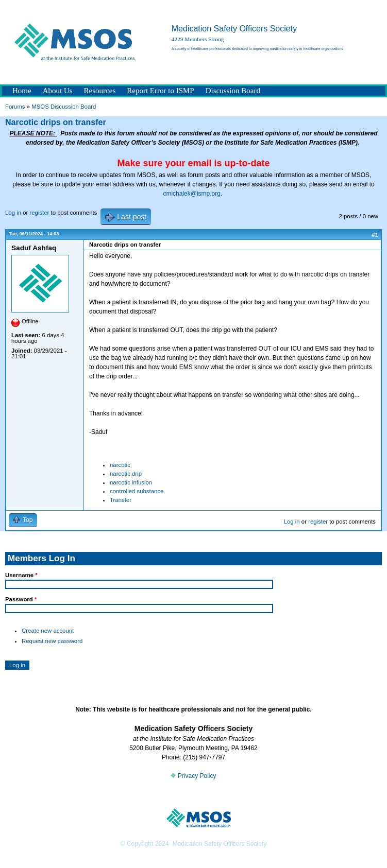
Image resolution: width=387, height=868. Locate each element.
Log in (13, 213)
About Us (58, 91)
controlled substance (137, 491)
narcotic (120, 465)
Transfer (121, 500)
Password (21, 599)
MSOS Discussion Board (64, 107)
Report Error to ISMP (160, 91)
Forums (15, 107)
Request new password (52, 641)
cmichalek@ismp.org (192, 194)
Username (21, 575)
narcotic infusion (131, 482)
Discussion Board (233, 91)
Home (22, 91)
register (39, 213)
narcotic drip (126, 474)
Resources (100, 91)
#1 (375, 235)
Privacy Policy (193, 776)
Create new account (48, 631)
